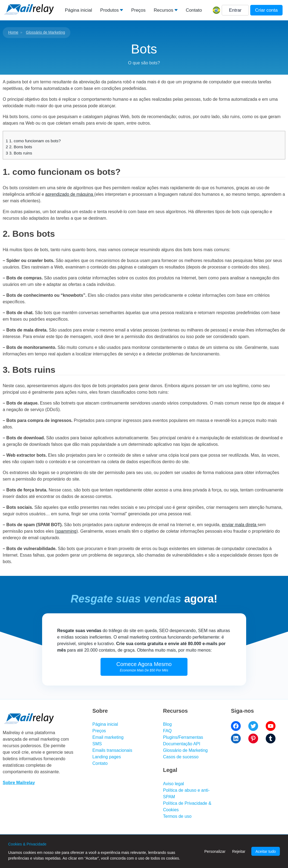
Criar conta (266, 10)
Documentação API (182, 744)
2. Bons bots (19, 147)
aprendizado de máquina (70, 194)
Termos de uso (177, 816)
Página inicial (79, 10)
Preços (138, 10)
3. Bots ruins (19, 153)
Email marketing (108, 737)
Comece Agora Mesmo (144, 667)
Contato (194, 10)
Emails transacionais (112, 750)
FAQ (167, 731)
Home (13, 32)
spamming (66, 531)
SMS (97, 744)
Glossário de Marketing (45, 32)
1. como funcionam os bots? (33, 141)
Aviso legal (173, 784)
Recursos (164, 10)
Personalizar (215, 851)
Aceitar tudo (266, 851)
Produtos (109, 10)
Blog (167, 724)
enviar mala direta (240, 525)
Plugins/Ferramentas (183, 737)
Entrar (235, 10)
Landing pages (107, 757)
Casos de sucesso (181, 757)
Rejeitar (239, 851)
